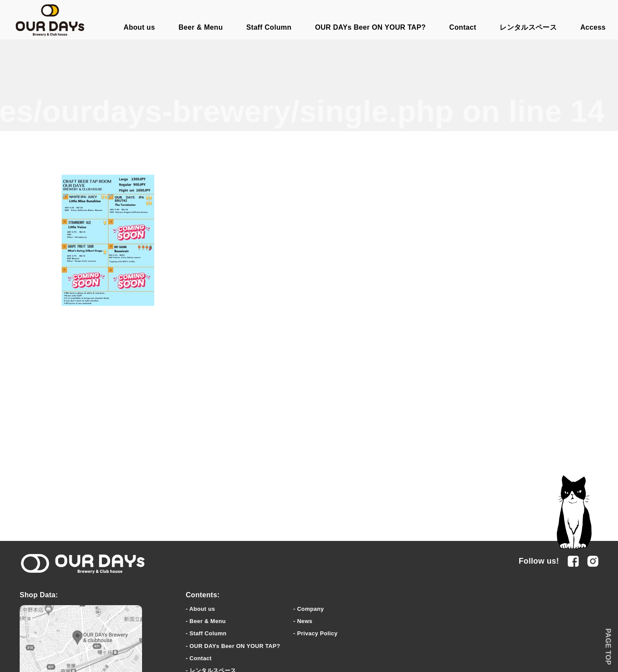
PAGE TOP (608, 647)
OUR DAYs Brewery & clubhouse (83, 564)
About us (139, 27)
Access (593, 27)
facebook (573, 561)
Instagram (593, 561)
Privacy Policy (318, 633)
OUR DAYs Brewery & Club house (50, 20)
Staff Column (269, 27)
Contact (463, 27)
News (305, 621)
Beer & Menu (200, 27)
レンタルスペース (528, 27)
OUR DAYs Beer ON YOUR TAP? (370, 27)
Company (311, 609)
